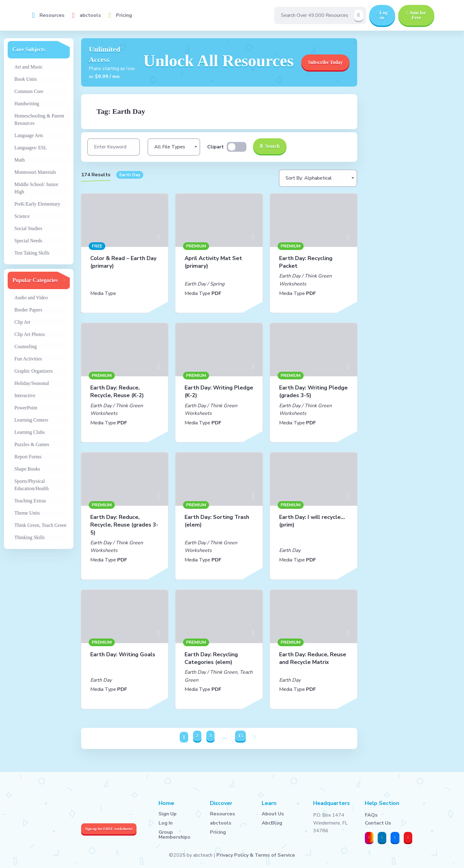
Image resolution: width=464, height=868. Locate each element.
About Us (273, 814)
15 (241, 736)
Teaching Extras (30, 501)
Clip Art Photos (30, 334)
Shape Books (27, 469)
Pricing (124, 15)
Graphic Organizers (34, 371)
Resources (52, 15)
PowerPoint (26, 408)
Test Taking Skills (32, 253)
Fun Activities (28, 359)
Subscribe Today (325, 62)
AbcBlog (272, 823)
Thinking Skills (30, 537)
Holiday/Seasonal (32, 383)
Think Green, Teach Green (40, 525)
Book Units (26, 79)
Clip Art (22, 322)
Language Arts (29, 135)
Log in (382, 15)
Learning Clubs (30, 432)
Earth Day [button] (130, 175)
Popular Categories (35, 280)
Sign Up (168, 814)
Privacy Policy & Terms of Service (256, 855)
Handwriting (27, 104)
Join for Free (416, 15)
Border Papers (28, 310)
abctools (90, 15)
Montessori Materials (35, 172)
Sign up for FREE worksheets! (109, 829)
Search (270, 146)
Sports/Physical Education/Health (32, 485)
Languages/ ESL (31, 148)
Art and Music (28, 67)
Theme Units (27, 513)
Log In (166, 823)
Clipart (215, 147)
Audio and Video (31, 298)
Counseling (26, 346)
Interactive (25, 395)
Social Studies (28, 228)
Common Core (29, 91)
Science (22, 216)
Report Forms (28, 457)
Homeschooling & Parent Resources (39, 119)
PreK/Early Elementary (37, 204)
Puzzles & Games (32, 444)
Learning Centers (31, 420)
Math (20, 160)
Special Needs (28, 241)
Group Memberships (174, 835)
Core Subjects (29, 50)
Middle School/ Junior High (36, 188)
